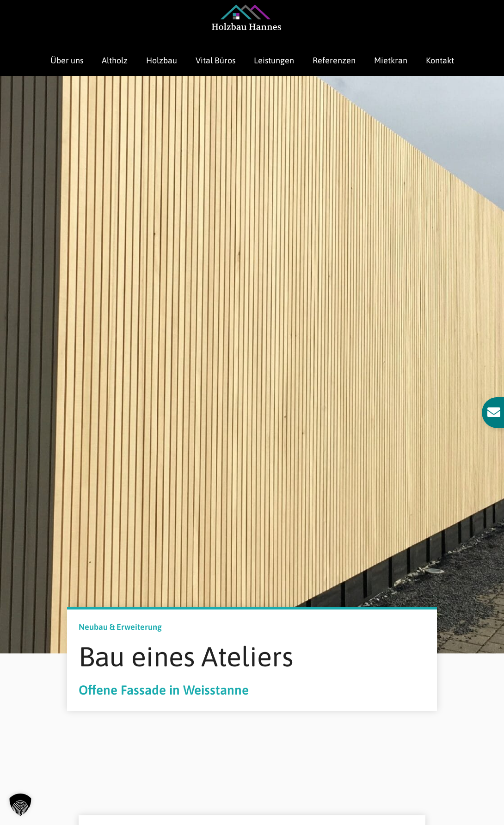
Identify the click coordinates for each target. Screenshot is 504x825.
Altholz (115, 60)
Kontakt (440, 60)
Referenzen (334, 60)
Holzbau (162, 60)
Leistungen (274, 60)
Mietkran (391, 60)
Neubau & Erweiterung (120, 627)
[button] (20, 805)
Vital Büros (215, 60)
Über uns (67, 60)
